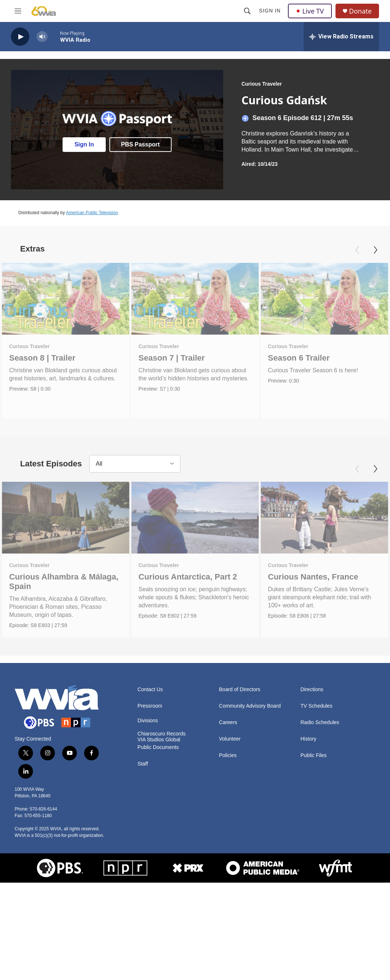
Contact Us (150, 690)
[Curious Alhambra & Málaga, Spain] (66, 518)
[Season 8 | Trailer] (66, 299)
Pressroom (150, 706)
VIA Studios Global (159, 740)
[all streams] (341, 37)
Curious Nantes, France (313, 577)
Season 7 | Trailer (172, 358)
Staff (143, 764)
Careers (228, 722)
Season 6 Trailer (299, 358)
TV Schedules (316, 706)
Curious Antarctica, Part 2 (188, 577)
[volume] (42, 37)
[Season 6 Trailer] (324, 299)
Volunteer (230, 739)
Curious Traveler (262, 84)
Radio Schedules (320, 722)
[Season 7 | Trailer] (195, 299)
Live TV (310, 11)
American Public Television (92, 213)
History (308, 739)
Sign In (270, 11)
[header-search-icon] (247, 11)
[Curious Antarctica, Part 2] (195, 518)
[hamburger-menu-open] (18, 11)
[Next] (375, 250)
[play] (20, 37)
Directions (312, 690)
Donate (360, 11)
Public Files (314, 755)
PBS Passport (140, 144)
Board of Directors (240, 690)
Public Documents (158, 747)
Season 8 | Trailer (42, 358)
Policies (228, 755)
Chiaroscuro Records (162, 734)
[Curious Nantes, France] (324, 518)
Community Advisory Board (250, 706)
